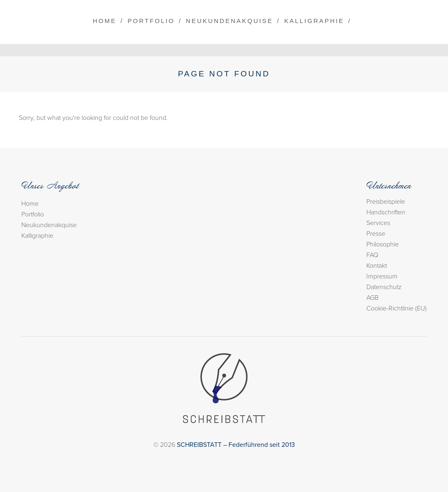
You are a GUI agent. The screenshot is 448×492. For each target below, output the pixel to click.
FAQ (372, 255)
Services (378, 223)
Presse (376, 234)
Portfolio (151, 21)
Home (105, 21)
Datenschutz (384, 287)
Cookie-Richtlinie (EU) (397, 308)
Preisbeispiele (386, 202)
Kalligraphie (314, 21)
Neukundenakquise (229, 21)
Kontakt (377, 266)
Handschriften (386, 212)
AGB (373, 298)
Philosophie (383, 244)
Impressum (382, 276)
